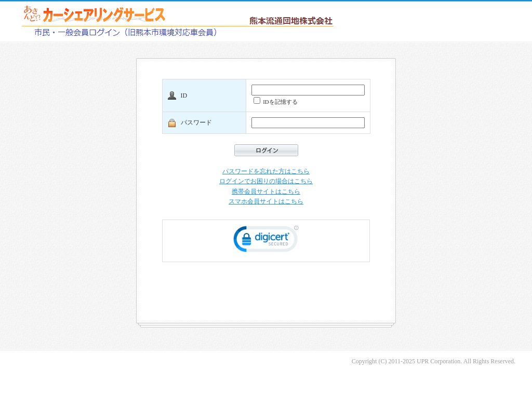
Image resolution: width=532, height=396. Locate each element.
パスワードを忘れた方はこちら (266, 171)
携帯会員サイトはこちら (266, 192)
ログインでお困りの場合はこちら (266, 181)
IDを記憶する (276, 101)
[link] (266, 241)
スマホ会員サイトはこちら (266, 201)
